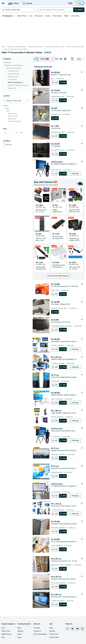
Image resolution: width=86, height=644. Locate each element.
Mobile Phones (22, 16)
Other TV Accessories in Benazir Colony (16, 49)
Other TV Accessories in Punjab (55, 47)
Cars (31, 16)
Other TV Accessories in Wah (75, 47)
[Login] (70, 3)
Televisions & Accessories (36, 47)
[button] (44, 59)
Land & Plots (75, 16)
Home (3, 47)
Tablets (66, 16)
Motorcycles (39, 16)
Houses (48, 16)
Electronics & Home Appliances (17, 47)
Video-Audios (57, 16)
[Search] (79, 10)
